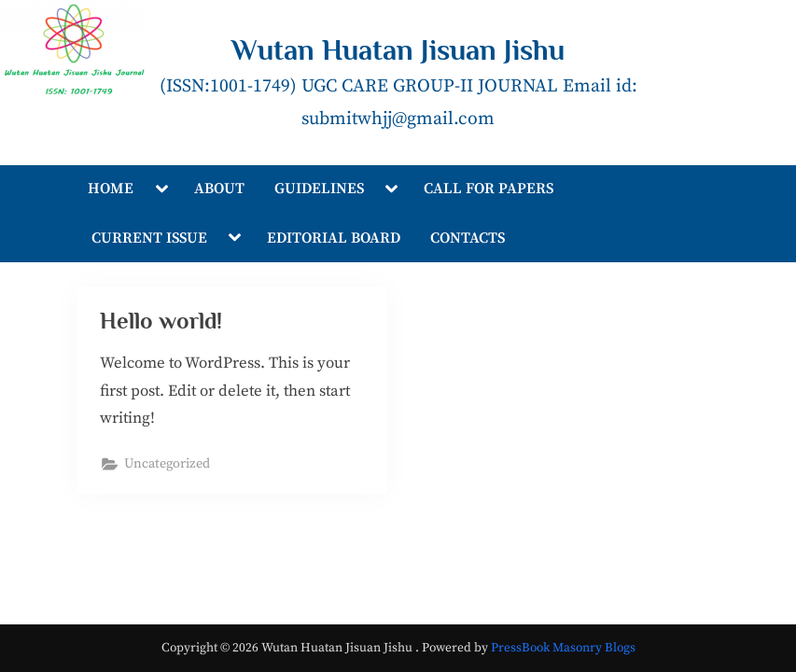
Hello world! (161, 322)
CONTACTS (468, 238)
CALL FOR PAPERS (489, 189)
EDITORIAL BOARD (334, 238)
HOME (111, 189)
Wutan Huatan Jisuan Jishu (398, 50)
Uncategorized (168, 465)
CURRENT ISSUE (149, 238)
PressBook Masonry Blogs (563, 648)
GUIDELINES (319, 189)
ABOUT (219, 189)
